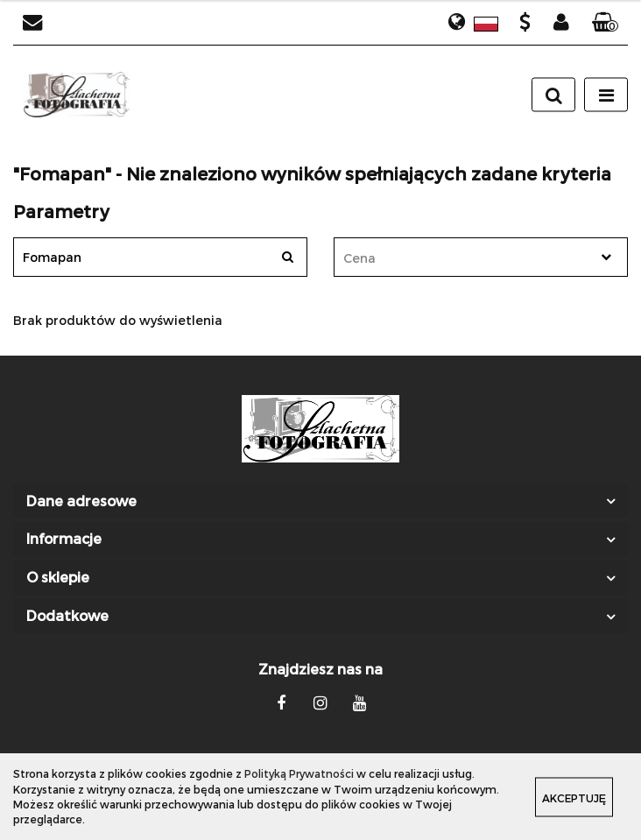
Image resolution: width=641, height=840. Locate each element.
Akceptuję (574, 797)
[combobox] (481, 257)
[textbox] (465, 258)
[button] (605, 23)
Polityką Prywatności (299, 773)
